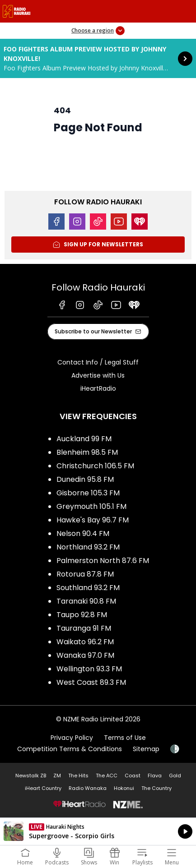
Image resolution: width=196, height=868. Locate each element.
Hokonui (124, 788)
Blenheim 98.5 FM (87, 452)
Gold (175, 776)
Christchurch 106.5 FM (95, 466)
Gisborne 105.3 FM (88, 493)
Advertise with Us (98, 375)
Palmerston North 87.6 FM (103, 561)
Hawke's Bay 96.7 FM (93, 520)
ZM (57, 776)
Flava (155, 776)
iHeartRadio (98, 388)
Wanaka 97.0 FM (85, 655)
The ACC (107, 776)
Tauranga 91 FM (84, 628)
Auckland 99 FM (84, 439)
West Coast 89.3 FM (91, 682)
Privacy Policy (72, 738)
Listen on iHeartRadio (98, 831)
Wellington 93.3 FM (89, 669)
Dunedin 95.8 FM (85, 479)
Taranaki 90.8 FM (86, 601)
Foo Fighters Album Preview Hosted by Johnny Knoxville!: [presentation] (98, 58)
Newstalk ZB (31, 776)
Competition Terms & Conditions (70, 749)
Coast (133, 776)
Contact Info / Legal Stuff (98, 362)
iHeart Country (43, 788)
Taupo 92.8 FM (82, 615)
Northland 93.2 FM (88, 547)
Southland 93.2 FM (88, 588)
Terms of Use (125, 738)
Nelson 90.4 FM (83, 533)
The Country (156, 788)
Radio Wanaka (88, 788)
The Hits (78, 776)
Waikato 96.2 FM (85, 642)
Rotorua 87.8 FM (85, 574)
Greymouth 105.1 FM (91, 506)
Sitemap (146, 749)
